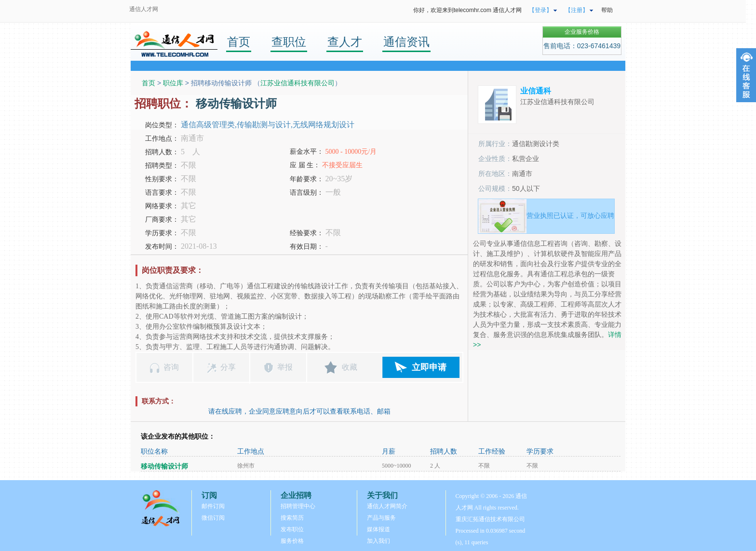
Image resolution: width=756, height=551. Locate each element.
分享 (228, 367)
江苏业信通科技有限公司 (297, 83)
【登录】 (540, 10)
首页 (239, 42)
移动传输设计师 (164, 466)
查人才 (345, 42)
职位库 (173, 83)
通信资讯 (406, 42)
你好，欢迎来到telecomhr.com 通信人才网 (467, 10)
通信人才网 (144, 9)
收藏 (350, 367)
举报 (285, 367)
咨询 (171, 367)
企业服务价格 (582, 32)
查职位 (289, 42)
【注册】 (577, 10)
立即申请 (429, 367)
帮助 (607, 10)
